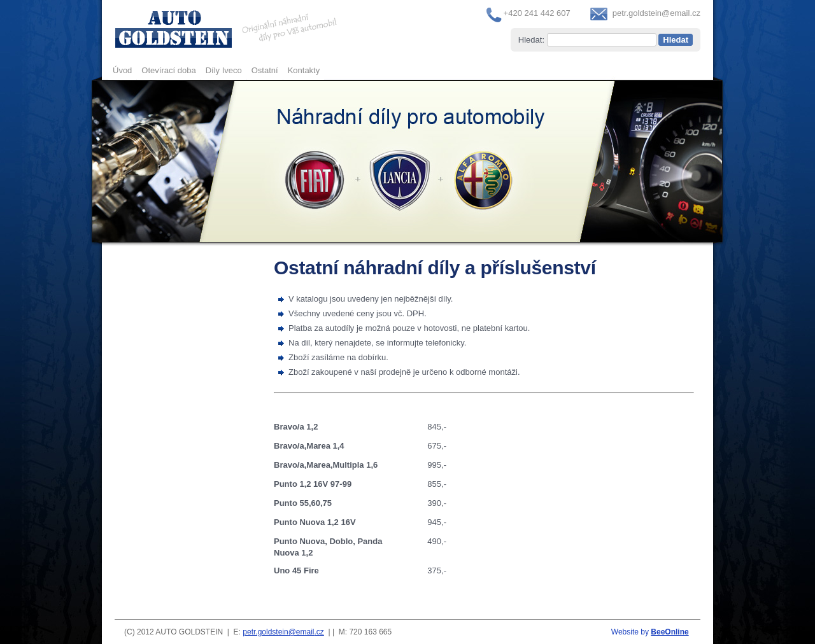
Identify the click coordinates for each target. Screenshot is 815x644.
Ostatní (265, 70)
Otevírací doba (168, 70)
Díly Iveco (224, 70)
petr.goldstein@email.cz (656, 13)
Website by (650, 632)
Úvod (122, 70)
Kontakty (304, 70)
